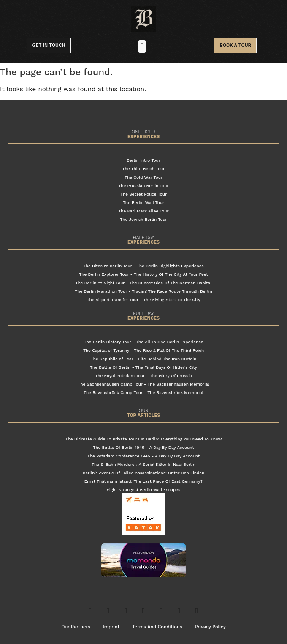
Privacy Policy (210, 627)
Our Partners (76, 627)
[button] (142, 46)
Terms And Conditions (157, 627)
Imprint (111, 627)
